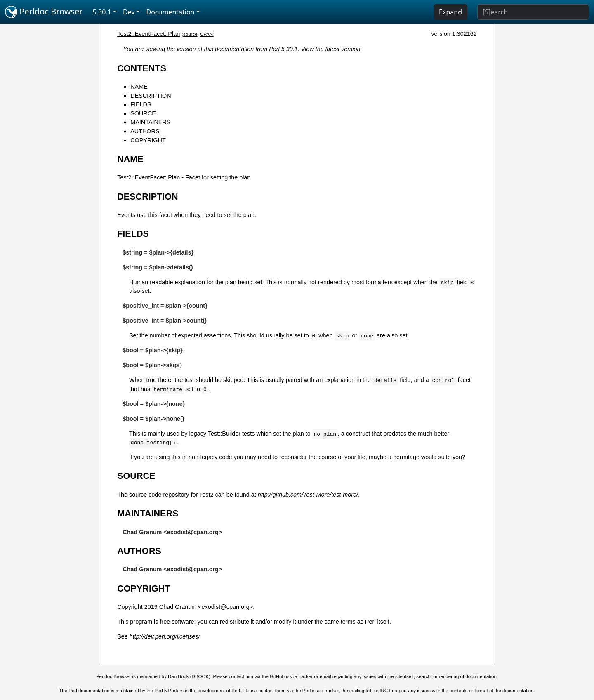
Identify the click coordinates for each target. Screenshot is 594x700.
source (190, 34)
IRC (384, 691)
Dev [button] (129, 12)
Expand (450, 12)
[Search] (533, 12)
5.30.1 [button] (102, 12)
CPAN (206, 34)
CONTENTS (142, 68)
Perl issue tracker (321, 691)
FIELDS (141, 104)
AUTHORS (145, 131)
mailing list (361, 691)
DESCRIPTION (151, 96)
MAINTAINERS (150, 122)
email (325, 676)
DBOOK (200, 676)
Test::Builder (224, 434)
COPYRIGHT (148, 140)
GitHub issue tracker (291, 676)
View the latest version (331, 49)
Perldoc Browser (44, 12)
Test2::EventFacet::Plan (148, 34)
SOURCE (143, 113)
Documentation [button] (170, 12)
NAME (139, 87)
